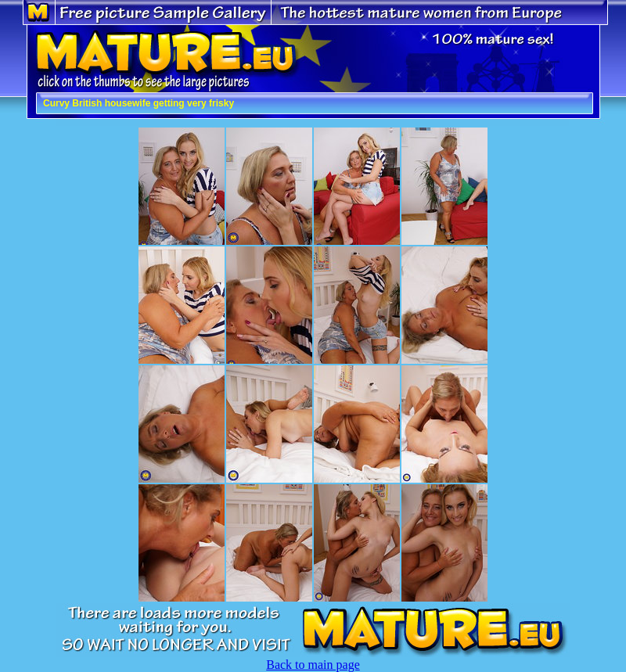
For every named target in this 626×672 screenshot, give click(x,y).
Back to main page (313, 665)
